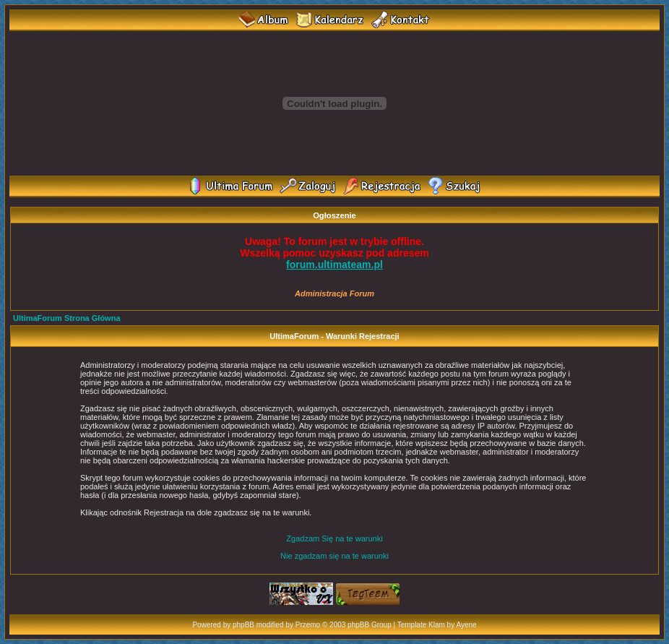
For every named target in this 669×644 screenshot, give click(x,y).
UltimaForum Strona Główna (67, 318)
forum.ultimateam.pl (334, 265)
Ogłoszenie (334, 215)
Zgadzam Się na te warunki (334, 538)
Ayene (466, 625)
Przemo (308, 625)
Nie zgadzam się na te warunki (334, 556)
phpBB (243, 625)
